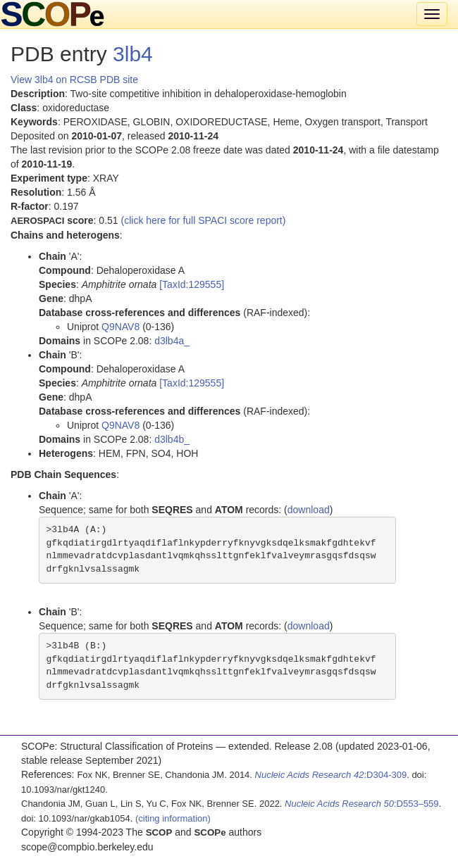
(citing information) (173, 818)
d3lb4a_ (172, 341)
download (309, 510)
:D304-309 (331, 775)
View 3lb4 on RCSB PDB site (74, 80)
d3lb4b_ (172, 439)
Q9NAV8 (120, 327)
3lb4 (133, 54)
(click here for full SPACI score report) (204, 220)
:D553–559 (362, 804)
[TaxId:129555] (192, 284)
